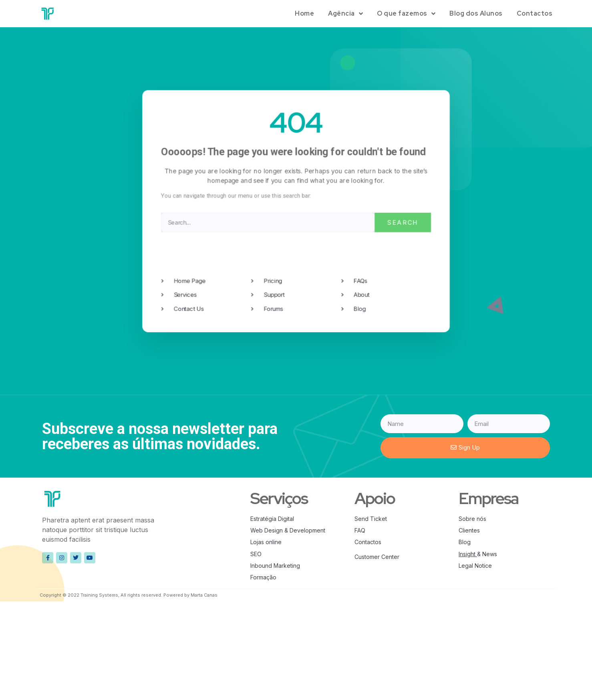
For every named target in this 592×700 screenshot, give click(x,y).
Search (402, 222)
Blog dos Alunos (476, 13)
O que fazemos (406, 14)
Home (304, 13)
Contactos (535, 13)
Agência (345, 14)
